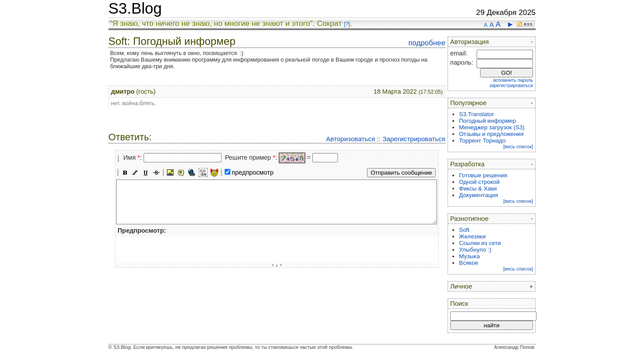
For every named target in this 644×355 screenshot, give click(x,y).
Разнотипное (469, 219)
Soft (464, 230)
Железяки (472, 236)
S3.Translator (477, 114)
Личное (461, 286)
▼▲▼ (277, 265)
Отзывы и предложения (491, 134)
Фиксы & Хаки (478, 188)
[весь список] (518, 146)
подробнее (427, 43)
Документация (479, 195)
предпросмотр (253, 172)
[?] (347, 24)
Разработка (467, 164)
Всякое (469, 263)
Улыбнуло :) (475, 250)
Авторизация (470, 42)
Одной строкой (479, 182)
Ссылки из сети (480, 243)
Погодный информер (487, 121)
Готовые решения (483, 175)
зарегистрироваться (511, 85)
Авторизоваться (350, 139)
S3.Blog (135, 8)
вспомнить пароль (513, 80)
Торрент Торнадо (482, 141)
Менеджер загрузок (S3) (492, 127)
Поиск (459, 304)
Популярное (468, 103)
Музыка (469, 256)
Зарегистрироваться (414, 139)
